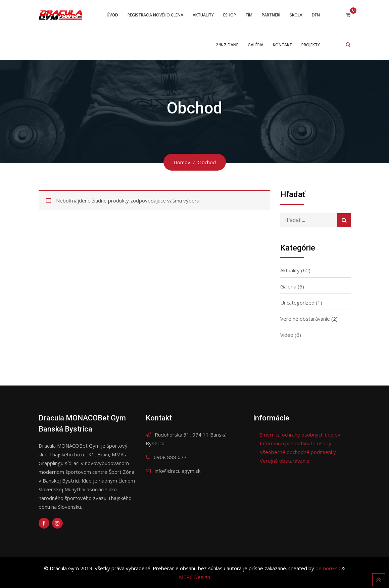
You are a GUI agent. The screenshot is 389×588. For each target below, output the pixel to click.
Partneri (271, 15)
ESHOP (230, 15)
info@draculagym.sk (178, 471)
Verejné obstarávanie (305, 319)
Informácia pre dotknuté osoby (296, 443)
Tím (249, 15)
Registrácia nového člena (155, 15)
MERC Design (194, 577)
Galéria (256, 45)
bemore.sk (328, 568)
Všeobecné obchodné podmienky (298, 452)
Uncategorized (297, 303)
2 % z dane (227, 45)
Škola (296, 15)
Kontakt (282, 45)
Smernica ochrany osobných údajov (300, 435)
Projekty (311, 45)
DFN (316, 15)
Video (287, 335)
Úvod (112, 15)
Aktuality (203, 15)
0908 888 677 (170, 457)
